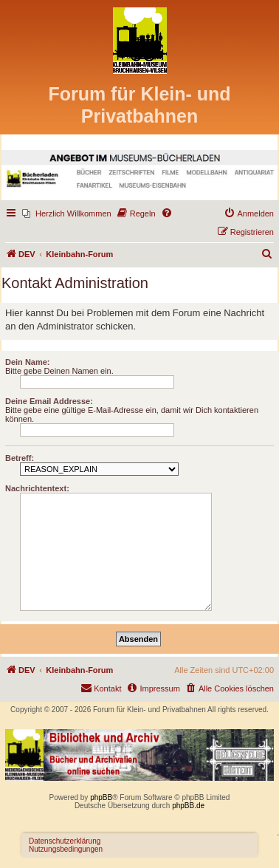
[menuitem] (67, 213)
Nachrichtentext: (37, 488)
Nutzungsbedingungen (66, 849)
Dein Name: (28, 362)
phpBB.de (188, 806)
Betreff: (20, 458)
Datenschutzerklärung (65, 841)
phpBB (101, 797)
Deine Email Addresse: (49, 401)
